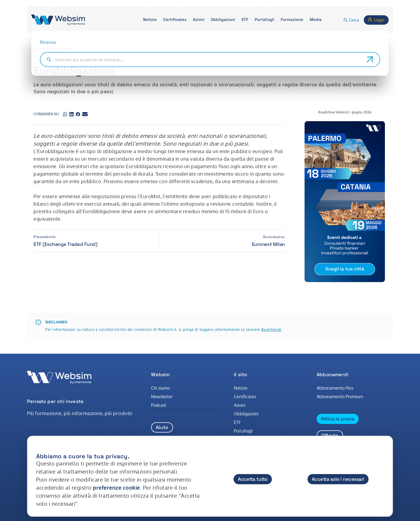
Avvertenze (271, 329)
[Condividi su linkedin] (72, 114)
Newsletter (162, 397)
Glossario (65, 49)
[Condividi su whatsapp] (65, 114)
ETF (237, 422)
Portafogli (243, 431)
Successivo (274, 237)
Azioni (240, 405)
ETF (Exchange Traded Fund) (65, 244)
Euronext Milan (268, 244)
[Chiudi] (384, 451)
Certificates (245, 397)
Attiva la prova (338, 419)
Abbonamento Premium (340, 397)
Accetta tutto (253, 479)
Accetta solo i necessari (338, 479)
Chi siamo (160, 388)
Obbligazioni (246, 414)
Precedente (44, 237)
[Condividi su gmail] (85, 114)
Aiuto (162, 427)
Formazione (43, 49)
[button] (150, 20)
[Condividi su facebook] (78, 114)
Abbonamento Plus (335, 388)
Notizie (241, 388)
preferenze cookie (117, 487)
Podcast (159, 405)
